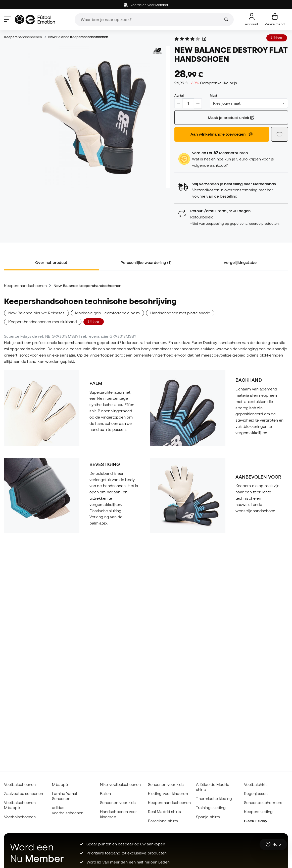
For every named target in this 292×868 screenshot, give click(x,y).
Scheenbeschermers (263, 802)
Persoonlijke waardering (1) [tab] (146, 262)
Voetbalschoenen (20, 784)
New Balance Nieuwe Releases (36, 313)
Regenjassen (256, 793)
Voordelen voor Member (146, 5)
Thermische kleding (214, 798)
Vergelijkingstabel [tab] (240, 262)
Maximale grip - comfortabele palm (107, 313)
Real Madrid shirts (164, 812)
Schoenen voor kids (118, 802)
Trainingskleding (211, 807)
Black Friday (256, 821)
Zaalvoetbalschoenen (23, 793)
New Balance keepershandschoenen (78, 37)
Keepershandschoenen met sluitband (43, 322)
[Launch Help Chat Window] (273, 845)
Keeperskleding (258, 812)
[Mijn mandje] (275, 20)
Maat (213, 95)
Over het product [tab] (51, 262)
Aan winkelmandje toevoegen (222, 134)
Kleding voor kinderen (168, 793)
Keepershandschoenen (23, 37)
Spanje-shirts (208, 817)
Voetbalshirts (256, 784)
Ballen (105, 793)
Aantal (179, 95)
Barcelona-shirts (163, 821)
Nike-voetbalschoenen (120, 784)
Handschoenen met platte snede (180, 313)
